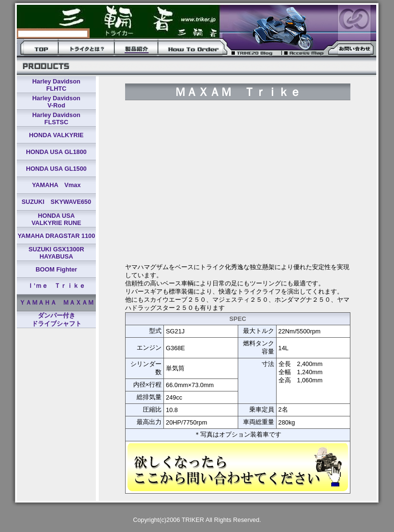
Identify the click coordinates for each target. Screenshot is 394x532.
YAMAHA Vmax (57, 185)
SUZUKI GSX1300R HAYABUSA (57, 253)
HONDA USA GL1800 (56, 152)
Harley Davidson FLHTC (56, 85)
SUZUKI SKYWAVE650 (56, 202)
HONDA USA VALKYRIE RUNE (57, 219)
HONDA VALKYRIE (57, 135)
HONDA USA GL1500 (56, 169)
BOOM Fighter (56, 269)
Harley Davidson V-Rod (56, 102)
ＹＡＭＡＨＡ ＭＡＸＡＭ (57, 302)
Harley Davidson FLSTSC (56, 118)
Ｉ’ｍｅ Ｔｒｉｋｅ (56, 286)
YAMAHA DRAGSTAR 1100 (57, 236)
